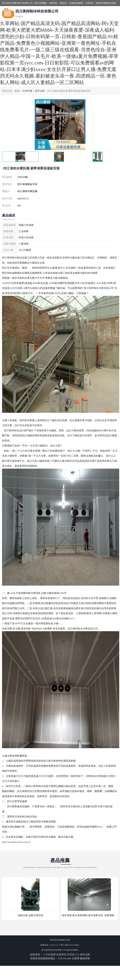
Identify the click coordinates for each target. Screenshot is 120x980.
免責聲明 (61, 954)
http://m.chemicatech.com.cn (16, 842)
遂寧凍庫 (40, 91)
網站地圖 (85, 954)
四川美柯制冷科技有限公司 (53, 950)
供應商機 (27, 91)
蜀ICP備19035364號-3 (70, 945)
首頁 (17, 91)
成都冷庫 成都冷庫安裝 (30, 915)
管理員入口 (73, 954)
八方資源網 (49, 954)
